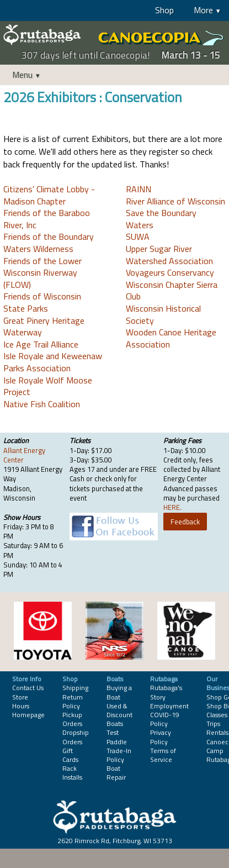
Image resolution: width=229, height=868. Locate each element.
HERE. (172, 507)
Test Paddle (117, 737)
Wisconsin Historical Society (163, 314)
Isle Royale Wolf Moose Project (48, 386)
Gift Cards (70, 755)
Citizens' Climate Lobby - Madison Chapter (49, 195)
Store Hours (21, 701)
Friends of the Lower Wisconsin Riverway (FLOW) (42, 273)
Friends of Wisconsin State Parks (42, 302)
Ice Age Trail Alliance (41, 344)
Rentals (217, 732)
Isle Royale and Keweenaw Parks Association (53, 362)
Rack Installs (72, 773)
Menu (22, 75)
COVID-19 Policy (165, 719)
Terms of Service (163, 755)
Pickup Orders (72, 719)
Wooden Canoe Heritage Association (171, 338)
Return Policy (73, 701)
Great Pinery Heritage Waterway (44, 327)
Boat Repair (116, 773)
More (203, 10)
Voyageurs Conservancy (170, 272)
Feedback (185, 522)
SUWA (138, 236)
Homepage (28, 715)
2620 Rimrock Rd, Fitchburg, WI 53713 (115, 841)
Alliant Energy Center (24, 455)
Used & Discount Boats (119, 715)
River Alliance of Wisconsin (175, 201)
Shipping (75, 688)
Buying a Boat (119, 692)
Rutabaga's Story (166, 692)
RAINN (139, 189)
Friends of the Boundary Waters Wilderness (49, 243)
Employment (169, 706)
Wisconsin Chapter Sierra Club (172, 291)
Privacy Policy (161, 737)
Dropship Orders (76, 737)
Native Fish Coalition (42, 404)
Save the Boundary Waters (161, 219)
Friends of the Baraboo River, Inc (47, 219)
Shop (164, 10)
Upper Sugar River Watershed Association (169, 255)
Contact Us (28, 688)
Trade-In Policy (119, 755)
